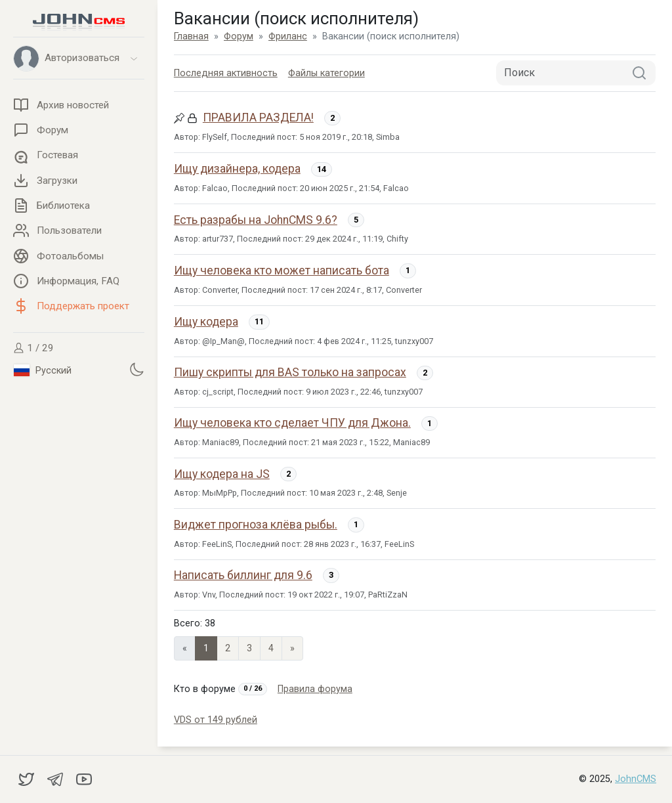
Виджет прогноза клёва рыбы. (256, 525)
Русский (43, 370)
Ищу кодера (206, 322)
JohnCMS (636, 779)
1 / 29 (33, 348)
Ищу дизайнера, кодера (237, 169)
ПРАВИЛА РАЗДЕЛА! (258, 118)
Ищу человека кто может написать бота (282, 271)
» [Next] (292, 648)
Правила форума (315, 689)
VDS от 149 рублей (216, 720)
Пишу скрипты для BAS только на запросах (290, 372)
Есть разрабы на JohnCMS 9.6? (256, 220)
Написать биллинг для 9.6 (243, 575)
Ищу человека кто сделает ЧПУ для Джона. (292, 423)
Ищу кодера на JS (222, 474)
